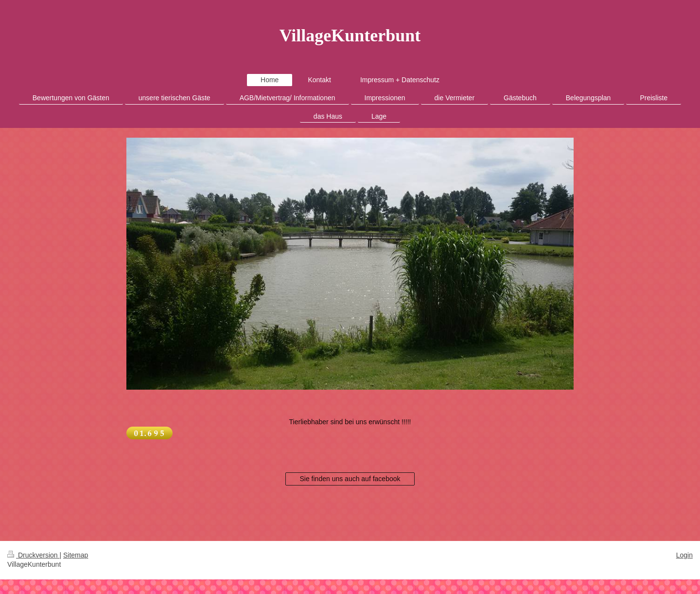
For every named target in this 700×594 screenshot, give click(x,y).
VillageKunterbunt (350, 36)
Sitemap (76, 555)
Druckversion (33, 555)
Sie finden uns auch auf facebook (350, 479)
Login (684, 555)
